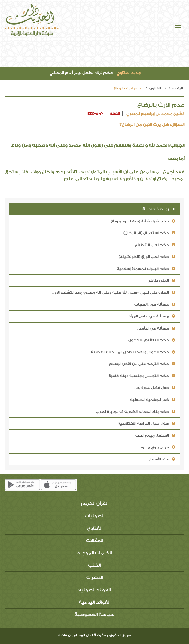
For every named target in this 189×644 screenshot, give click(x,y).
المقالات (95, 541)
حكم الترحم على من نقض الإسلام (142, 364)
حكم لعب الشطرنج (155, 245)
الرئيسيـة (176, 88)
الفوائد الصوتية (95, 590)
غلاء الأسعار (162, 459)
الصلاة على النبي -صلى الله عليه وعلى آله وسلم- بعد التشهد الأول (113, 293)
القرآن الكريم (95, 504)
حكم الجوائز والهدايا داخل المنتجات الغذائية (133, 352)
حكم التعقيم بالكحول (152, 340)
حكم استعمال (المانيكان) (149, 233)
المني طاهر (162, 280)
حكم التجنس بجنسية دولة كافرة (142, 376)
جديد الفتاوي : (128, 73)
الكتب (95, 565)
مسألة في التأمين (156, 328)
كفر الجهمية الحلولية (153, 400)
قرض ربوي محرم (157, 447)
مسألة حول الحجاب (155, 305)
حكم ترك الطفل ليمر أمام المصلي (95, 73)
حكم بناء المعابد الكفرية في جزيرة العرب (136, 412)
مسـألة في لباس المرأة (152, 316)
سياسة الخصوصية (95, 615)
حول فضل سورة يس (154, 388)
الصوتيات (95, 516)
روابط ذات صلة (159, 209)
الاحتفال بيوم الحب (155, 435)
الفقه (115, 114)
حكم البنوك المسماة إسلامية (146, 269)
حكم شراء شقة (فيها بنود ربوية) (143, 221)
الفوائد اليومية (95, 602)
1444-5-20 (95, 114)
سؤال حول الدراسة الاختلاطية (146, 423)
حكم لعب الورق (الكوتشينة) (147, 257)
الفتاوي (155, 88)
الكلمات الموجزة (95, 553)
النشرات (95, 578)
